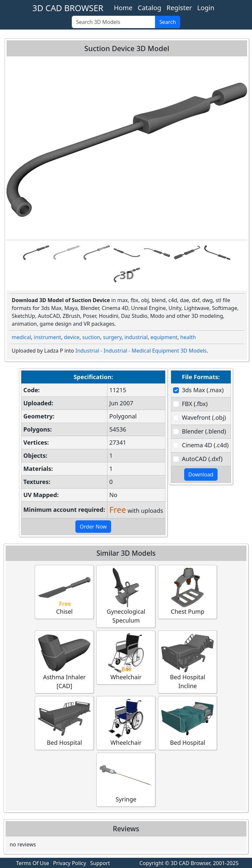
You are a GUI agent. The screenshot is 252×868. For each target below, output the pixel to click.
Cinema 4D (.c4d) (205, 445)
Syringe (126, 779)
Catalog (149, 8)
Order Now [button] (93, 527)
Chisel (64, 592)
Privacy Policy (70, 863)
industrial (136, 337)
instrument (48, 337)
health (188, 337)
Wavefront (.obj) (204, 417)
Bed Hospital (64, 723)
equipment (164, 337)
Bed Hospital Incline (187, 662)
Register (179, 8)
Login (206, 8)
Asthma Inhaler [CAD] (64, 662)
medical (21, 337)
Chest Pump (187, 592)
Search (168, 22)
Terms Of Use (33, 863)
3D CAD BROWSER (68, 8)
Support (100, 863)
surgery (112, 337)
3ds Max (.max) (203, 390)
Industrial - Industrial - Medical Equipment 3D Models (141, 351)
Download (201, 474)
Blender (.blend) (204, 431)
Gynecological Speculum (126, 596)
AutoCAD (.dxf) (202, 459)
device (72, 337)
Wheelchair (126, 657)
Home (123, 8)
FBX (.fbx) (195, 404)
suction (91, 337)
